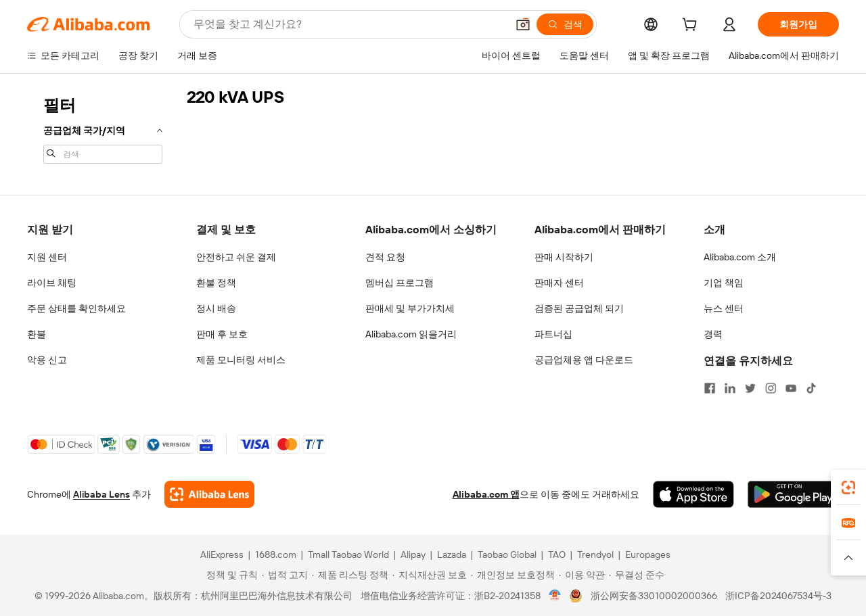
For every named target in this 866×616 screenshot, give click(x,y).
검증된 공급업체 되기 (579, 308)
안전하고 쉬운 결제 (236, 257)
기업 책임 (724, 283)
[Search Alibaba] (349, 24)
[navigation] (103, 128)
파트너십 (553, 334)
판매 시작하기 (564, 257)
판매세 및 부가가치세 (410, 308)
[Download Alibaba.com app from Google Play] (793, 494)
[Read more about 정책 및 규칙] (230, 575)
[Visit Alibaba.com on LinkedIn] (730, 388)
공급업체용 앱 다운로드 (584, 360)
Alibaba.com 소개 (740, 257)
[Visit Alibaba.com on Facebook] (710, 388)
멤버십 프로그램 (400, 283)
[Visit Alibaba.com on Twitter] (750, 388)
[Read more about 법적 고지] (285, 575)
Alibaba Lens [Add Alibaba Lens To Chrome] (101, 494)
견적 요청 (385, 257)
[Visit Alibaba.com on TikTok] (811, 388)
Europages (648, 554)
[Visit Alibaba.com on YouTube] (791, 388)
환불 (37, 334)
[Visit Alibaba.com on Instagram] (771, 388)
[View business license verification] (555, 596)
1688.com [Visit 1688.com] (276, 554)
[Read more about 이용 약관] (582, 575)
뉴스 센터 (724, 308)
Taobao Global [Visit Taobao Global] (507, 554)
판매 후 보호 (222, 334)
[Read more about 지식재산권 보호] (430, 575)
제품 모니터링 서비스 (241, 360)
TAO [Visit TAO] (557, 554)
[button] (523, 24)
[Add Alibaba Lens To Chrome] (209, 494)
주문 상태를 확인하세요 (76, 308)
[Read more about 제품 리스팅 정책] (350, 575)
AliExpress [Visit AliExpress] (222, 554)
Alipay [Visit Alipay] (413, 554)
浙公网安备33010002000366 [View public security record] (654, 596)
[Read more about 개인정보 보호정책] (513, 575)
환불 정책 (216, 283)
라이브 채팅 (52, 283)
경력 (713, 334)
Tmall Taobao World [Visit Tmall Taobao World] (348, 554)
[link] (848, 488)
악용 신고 (47, 360)
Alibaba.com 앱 (486, 494)
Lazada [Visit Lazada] (452, 554)
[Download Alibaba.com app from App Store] (693, 494)
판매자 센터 (559, 283)
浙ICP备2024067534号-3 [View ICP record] (778, 596)
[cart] (692, 26)
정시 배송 (216, 308)
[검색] (565, 24)
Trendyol (595, 554)
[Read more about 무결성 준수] (637, 575)
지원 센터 (47, 257)
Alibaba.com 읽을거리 (411, 334)
